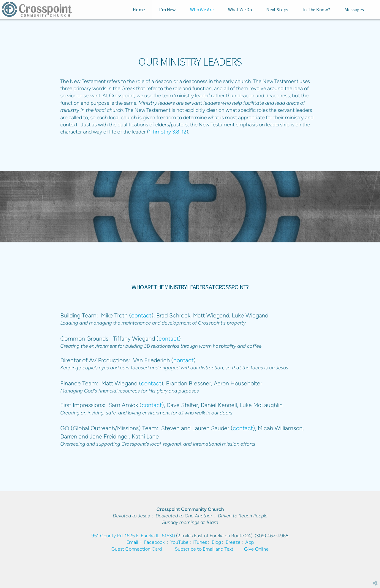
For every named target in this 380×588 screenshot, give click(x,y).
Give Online (256, 549)
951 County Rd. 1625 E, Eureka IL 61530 (133, 536)
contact (141, 315)
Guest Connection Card (137, 549)
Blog (216, 542)
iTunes (200, 542)
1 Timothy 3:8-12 (168, 132)
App (250, 542)
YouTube (179, 542)
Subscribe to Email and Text (204, 549)
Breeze (233, 542)
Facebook (154, 542)
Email (132, 542)
